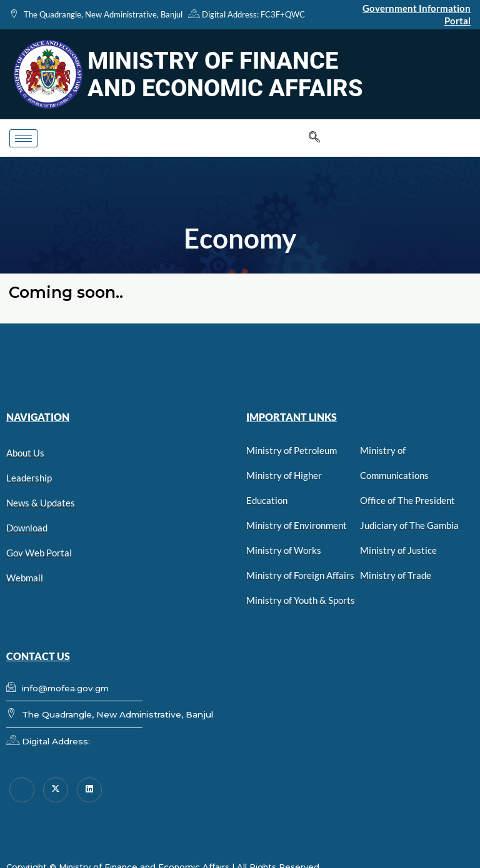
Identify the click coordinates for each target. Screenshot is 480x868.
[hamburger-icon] (23, 138)
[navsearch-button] (314, 138)
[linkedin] (89, 790)
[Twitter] (56, 790)
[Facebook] (22, 790)
